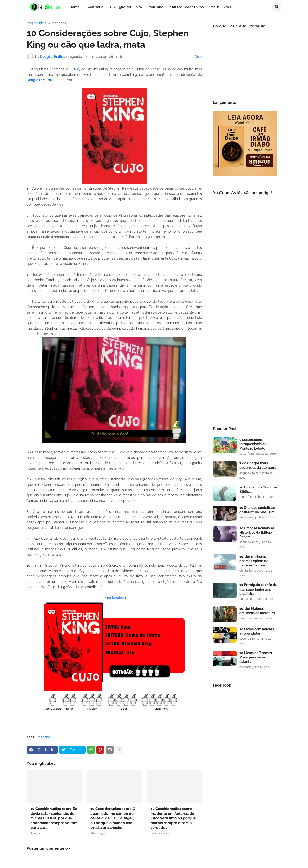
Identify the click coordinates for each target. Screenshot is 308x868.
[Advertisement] (245, 341)
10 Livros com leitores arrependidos (257, 631)
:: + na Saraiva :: (114, 598)
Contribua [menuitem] (95, 7)
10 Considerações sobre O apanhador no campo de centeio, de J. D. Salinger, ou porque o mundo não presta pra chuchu (113, 818)
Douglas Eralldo (39, 80)
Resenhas (58, 23)
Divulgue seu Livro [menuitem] (126, 7)
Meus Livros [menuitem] (221, 7)
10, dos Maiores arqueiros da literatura (257, 611)
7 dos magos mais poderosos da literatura (258, 465)
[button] (277, 7)
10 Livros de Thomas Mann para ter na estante (256, 657)
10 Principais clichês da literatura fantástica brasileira (258, 589)
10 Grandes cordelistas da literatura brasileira (257, 510)
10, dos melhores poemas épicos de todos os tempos (254, 561)
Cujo (75, 69)
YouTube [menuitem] (156, 7)
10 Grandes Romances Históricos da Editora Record (257, 533)
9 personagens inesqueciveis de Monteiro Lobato (253, 444)
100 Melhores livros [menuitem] (187, 7)
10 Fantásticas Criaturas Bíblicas (258, 489)
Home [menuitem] (74, 7)
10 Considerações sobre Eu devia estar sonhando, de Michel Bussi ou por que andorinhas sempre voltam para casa (54, 818)
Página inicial (37, 23)
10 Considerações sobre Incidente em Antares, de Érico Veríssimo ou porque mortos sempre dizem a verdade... (173, 818)
